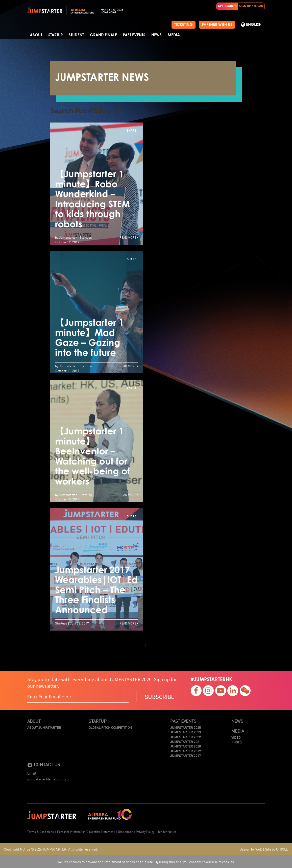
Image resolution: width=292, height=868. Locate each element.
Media (174, 35)
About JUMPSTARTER (44, 728)
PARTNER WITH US (217, 25)
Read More (129, 237)
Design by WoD (251, 849)
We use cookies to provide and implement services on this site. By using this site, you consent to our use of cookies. (146, 862)
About (36, 35)
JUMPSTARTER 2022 (186, 737)
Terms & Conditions (41, 831)
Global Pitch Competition (110, 728)
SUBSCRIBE (160, 697)
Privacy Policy (145, 831)
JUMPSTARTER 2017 (186, 756)
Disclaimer (125, 831)
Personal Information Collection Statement (86, 831)
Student (76, 35)
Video (236, 737)
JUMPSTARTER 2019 (186, 751)
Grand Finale (103, 35)
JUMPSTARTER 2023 (186, 732)
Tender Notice (167, 831)
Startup (55, 35)
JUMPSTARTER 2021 (186, 742)
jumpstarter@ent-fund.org (48, 779)
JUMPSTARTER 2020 (186, 746)
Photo (236, 742)
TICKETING (184, 25)
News (156, 35)
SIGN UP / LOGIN (251, 6)
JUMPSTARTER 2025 (186, 728)
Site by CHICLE (277, 849)
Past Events (134, 35)
